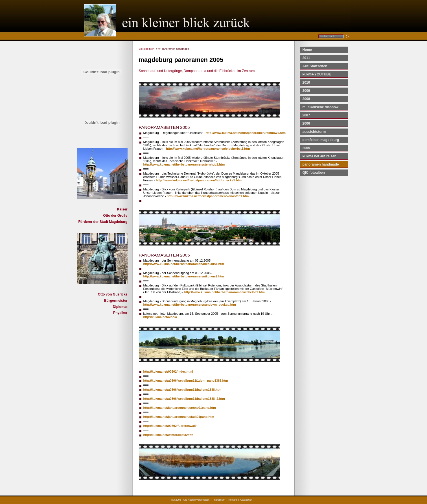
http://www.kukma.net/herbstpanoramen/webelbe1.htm (225, 292)
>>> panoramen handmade (173, 49)
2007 (306, 115)
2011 (306, 58)
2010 (306, 82)
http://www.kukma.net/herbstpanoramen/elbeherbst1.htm (208, 149)
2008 (306, 99)
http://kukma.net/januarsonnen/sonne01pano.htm (180, 408)
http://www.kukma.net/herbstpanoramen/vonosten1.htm (208, 196)
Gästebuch (246, 500)
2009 (306, 91)
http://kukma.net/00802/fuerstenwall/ (170, 426)
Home (307, 50)
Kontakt (233, 500)
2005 (306, 148)
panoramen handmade (321, 164)
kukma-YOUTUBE (317, 74)
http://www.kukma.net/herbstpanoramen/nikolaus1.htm (184, 264)
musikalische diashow (321, 107)
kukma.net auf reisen (319, 156)
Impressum (219, 500)
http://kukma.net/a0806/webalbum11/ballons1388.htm (182, 390)
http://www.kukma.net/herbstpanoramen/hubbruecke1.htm (199, 180)
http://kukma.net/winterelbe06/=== (168, 435)
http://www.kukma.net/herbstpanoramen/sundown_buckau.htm (190, 305)
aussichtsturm (314, 132)
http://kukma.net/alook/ (160, 317)
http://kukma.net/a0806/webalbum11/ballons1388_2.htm (184, 399)
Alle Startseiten (315, 66)
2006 (306, 123)
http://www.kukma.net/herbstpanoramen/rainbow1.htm (246, 133)
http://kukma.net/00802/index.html (168, 372)
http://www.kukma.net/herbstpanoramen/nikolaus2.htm (184, 276)
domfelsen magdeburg (321, 140)
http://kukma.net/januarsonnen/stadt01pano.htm (179, 417)
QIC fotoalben (314, 173)
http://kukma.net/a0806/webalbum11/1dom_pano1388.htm (186, 381)
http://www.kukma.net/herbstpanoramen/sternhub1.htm (184, 164)
